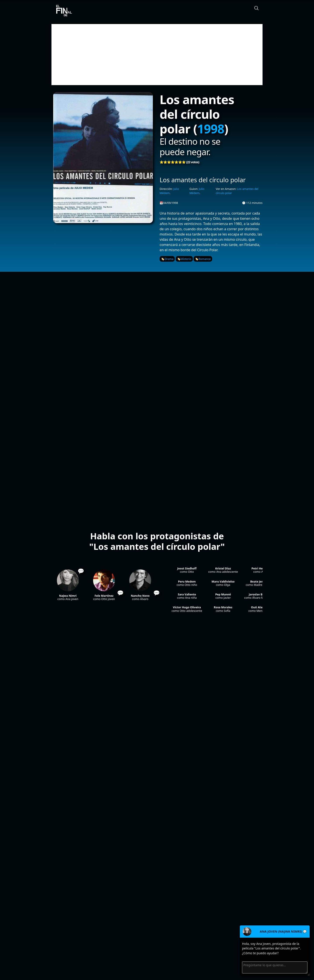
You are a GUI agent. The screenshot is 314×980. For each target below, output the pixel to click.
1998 (211, 129)
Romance (205, 259)
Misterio (186, 259)
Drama (169, 259)
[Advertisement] (157, 55)
